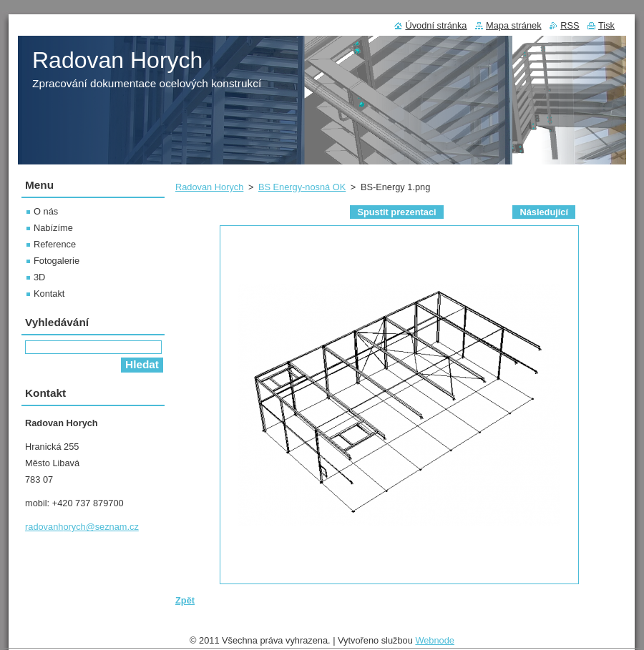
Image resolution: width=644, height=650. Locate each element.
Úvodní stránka (436, 25)
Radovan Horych (209, 187)
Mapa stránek (514, 25)
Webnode (435, 640)
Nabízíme (53, 228)
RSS (570, 25)
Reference (55, 244)
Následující (544, 212)
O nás (46, 211)
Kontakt (49, 294)
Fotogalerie (57, 261)
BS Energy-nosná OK (302, 187)
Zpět (185, 600)
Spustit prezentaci (396, 212)
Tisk (606, 25)
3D (39, 277)
